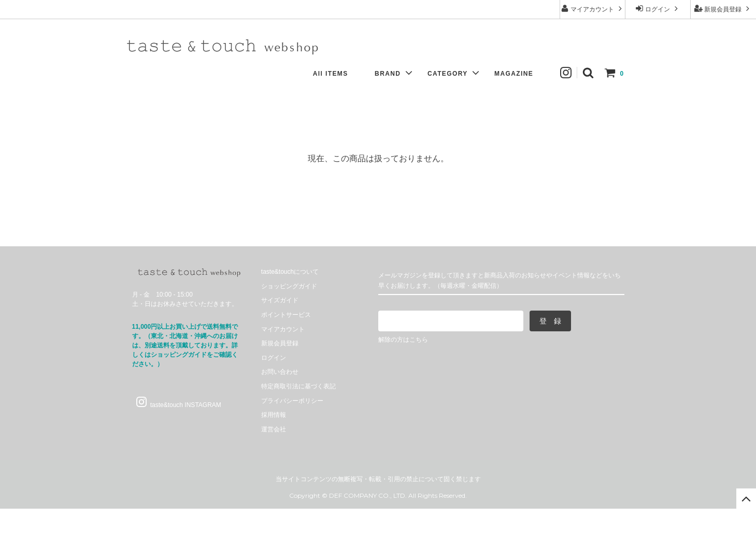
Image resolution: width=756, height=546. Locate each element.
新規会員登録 (723, 9)
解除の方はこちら (403, 340)
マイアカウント (593, 9)
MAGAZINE (519, 74)
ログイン (658, 9)
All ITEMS (336, 74)
